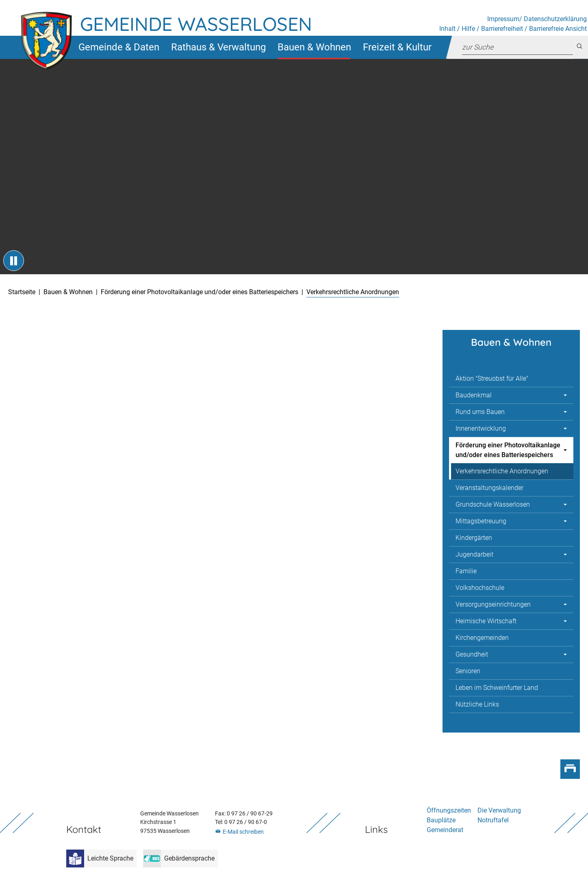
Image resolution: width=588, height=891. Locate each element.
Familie (466, 571)
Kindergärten (474, 538)
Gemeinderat (445, 830)
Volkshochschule (480, 588)
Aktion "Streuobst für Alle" (492, 378)
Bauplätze (441, 820)
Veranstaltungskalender (489, 488)
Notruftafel (493, 820)
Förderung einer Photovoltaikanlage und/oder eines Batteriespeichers (508, 450)
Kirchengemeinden (482, 638)
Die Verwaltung (499, 810)
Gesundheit (472, 654)
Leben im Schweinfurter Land (497, 688)
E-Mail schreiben (243, 832)
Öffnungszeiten (449, 810)
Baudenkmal (474, 395)
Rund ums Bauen (480, 412)
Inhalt (447, 29)
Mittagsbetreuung (481, 521)
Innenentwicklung (481, 428)
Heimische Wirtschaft (486, 621)
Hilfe (468, 29)
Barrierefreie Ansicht (558, 29)
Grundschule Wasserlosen (493, 504)
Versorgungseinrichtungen (493, 604)
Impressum (503, 19)
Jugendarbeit (474, 554)
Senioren (468, 671)
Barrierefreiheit (502, 29)
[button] (119, 47)
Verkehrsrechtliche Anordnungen (502, 471)
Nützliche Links (477, 704)
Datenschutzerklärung (555, 19)
